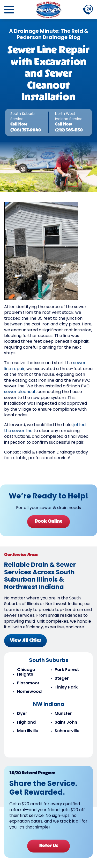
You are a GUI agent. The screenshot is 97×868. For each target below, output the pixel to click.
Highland (26, 723)
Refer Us (49, 846)
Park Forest (67, 670)
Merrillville (28, 731)
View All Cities (26, 641)
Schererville (67, 731)
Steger (62, 679)
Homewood (29, 692)
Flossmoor (28, 683)
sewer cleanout (20, 392)
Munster (63, 714)
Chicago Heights (26, 672)
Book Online (49, 522)
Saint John (66, 723)
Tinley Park (66, 687)
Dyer (22, 714)
